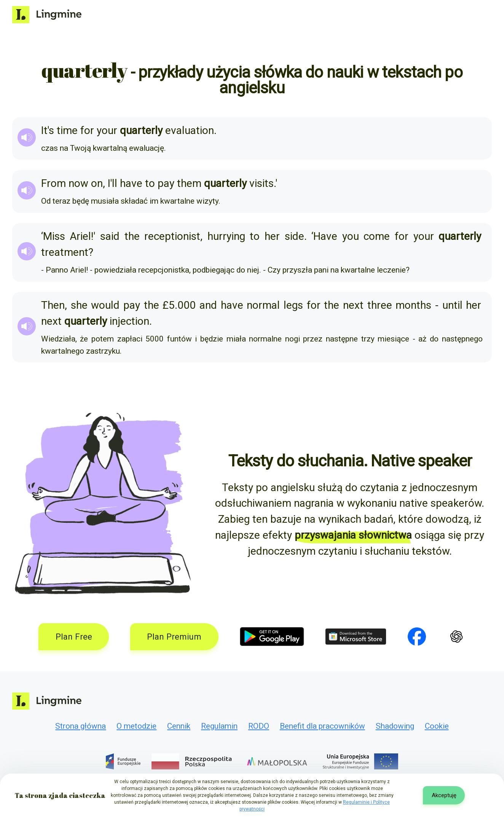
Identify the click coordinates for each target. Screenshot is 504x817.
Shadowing (395, 726)
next (353, 305)
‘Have (324, 236)
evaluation (190, 130)
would (105, 305)
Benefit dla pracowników (322, 726)
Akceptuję (444, 795)
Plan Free (74, 637)
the (132, 236)
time (67, 130)
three (380, 305)
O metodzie (136, 726)
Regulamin (219, 726)
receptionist (172, 236)
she (79, 305)
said (110, 236)
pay (166, 183)
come (377, 236)
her (272, 236)
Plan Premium (174, 637)
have (131, 183)
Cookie (437, 726)
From (53, 183)
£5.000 (179, 305)
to (150, 183)
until (452, 305)
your (107, 130)
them (189, 183)
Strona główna (81, 726)
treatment (65, 252)
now (78, 183)
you (351, 236)
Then (53, 305)
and (208, 305)
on (97, 183)
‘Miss (53, 236)
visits (262, 183)
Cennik (179, 726)
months (413, 305)
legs (293, 305)
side (294, 236)
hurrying (226, 236)
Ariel (80, 236)
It (44, 130)
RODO (259, 726)
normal (263, 305)
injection (129, 321)
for (87, 130)
